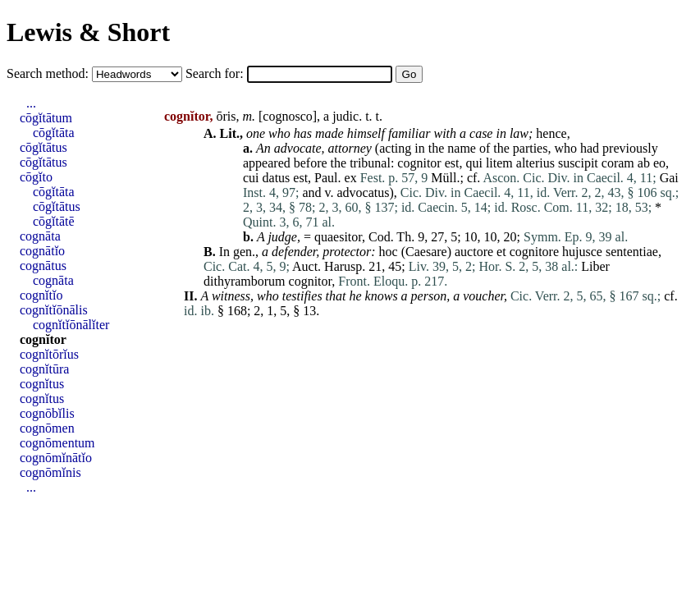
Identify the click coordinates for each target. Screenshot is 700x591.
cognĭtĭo (41, 295)
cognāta (40, 236)
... (31, 103)
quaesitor (338, 237)
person (429, 296)
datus (277, 178)
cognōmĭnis (50, 472)
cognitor (419, 163)
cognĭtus (42, 384)
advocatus (364, 192)
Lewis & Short (88, 32)
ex (351, 178)
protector (347, 252)
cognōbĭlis (47, 413)
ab (644, 163)
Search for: (216, 73)
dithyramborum (245, 281)
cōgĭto (36, 177)
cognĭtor (43, 339)
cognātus (43, 266)
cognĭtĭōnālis (54, 310)
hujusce (582, 252)
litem (499, 163)
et (501, 252)
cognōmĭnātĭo (56, 458)
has (303, 133)
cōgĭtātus (43, 147)
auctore (474, 252)
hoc (389, 252)
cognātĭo (42, 251)
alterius (535, 163)
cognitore (534, 252)
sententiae (632, 252)
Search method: (49, 73)
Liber (595, 266)
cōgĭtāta (54, 133)
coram (618, 163)
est (452, 163)
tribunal (370, 163)
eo (659, 163)
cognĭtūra (44, 369)
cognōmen (47, 428)
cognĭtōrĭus (49, 354)
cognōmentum (57, 443)
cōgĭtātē (54, 221)
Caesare (426, 252)
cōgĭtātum (46, 118)
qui (474, 163)
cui (251, 178)
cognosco (287, 116)
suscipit (578, 163)
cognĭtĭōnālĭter (71, 325)
